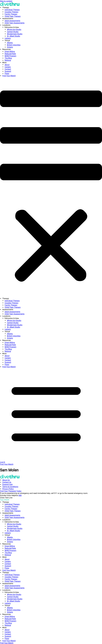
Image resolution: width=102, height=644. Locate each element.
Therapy (6, 7)
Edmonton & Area (12, 27)
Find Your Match (9, 76)
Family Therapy (11, 14)
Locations (6, 25)
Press (7, 74)
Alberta (10, 43)
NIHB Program (10, 56)
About (7, 65)
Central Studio (13, 32)
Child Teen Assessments (15, 23)
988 (20, 495)
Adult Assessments (12, 21)
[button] (51, 187)
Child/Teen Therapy (13, 16)
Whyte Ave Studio (14, 29)
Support (8, 71)
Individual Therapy (12, 10)
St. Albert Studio (13, 36)
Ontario (10, 47)
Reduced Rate (10, 54)
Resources (7, 49)
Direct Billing (10, 51)
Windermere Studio (15, 34)
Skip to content (6, 1)
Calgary (8, 38)
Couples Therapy (11, 12)
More (4, 63)
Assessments (8, 18)
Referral (8, 60)
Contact (8, 69)
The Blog (8, 58)
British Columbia (14, 45)
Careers (8, 67)
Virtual (7, 40)
